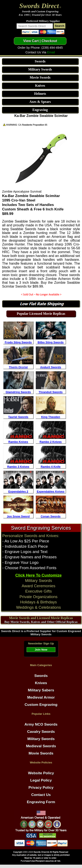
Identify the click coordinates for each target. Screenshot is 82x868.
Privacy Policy (41, 787)
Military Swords (40, 69)
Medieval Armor (41, 697)
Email (51, 52)
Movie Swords (40, 77)
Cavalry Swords (41, 732)
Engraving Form (41, 802)
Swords (40, 61)
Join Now (41, 650)
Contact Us (41, 795)
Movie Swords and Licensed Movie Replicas (41, 618)
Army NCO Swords (41, 724)
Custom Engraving (41, 705)
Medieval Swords (41, 746)
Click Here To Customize (38, 575)
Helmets (40, 94)
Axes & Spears (40, 102)
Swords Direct (39, 6)
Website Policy (41, 773)
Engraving (40, 110)
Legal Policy (41, 780)
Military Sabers (41, 690)
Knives (40, 86)
